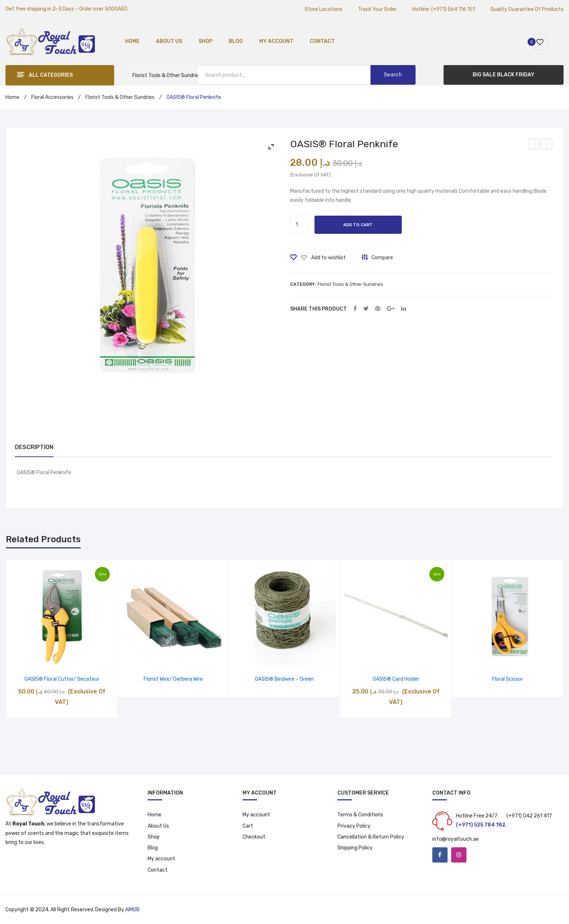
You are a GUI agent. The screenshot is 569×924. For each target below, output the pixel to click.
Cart (248, 826)
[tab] (34, 447)
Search (393, 75)
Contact (158, 870)
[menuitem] (132, 42)
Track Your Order (377, 9)
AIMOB (132, 910)
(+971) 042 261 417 (529, 816)
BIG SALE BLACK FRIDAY (504, 75)
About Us (158, 826)
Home (12, 97)
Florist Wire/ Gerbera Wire (173, 679)
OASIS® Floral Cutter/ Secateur (62, 679)
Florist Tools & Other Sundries (120, 97)
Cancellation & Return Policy (371, 837)
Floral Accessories (52, 97)
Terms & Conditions (360, 815)
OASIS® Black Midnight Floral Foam (534, 145)
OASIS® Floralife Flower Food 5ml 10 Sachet (547, 145)
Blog (153, 848)
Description (34, 447)
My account (161, 859)
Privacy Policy (354, 826)
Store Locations (324, 9)
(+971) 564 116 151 (453, 9)
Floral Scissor (507, 679)
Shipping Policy (355, 848)
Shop (154, 837)
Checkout (254, 837)
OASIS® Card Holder (396, 679)
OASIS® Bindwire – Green (284, 679)
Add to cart (358, 225)
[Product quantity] (300, 225)
